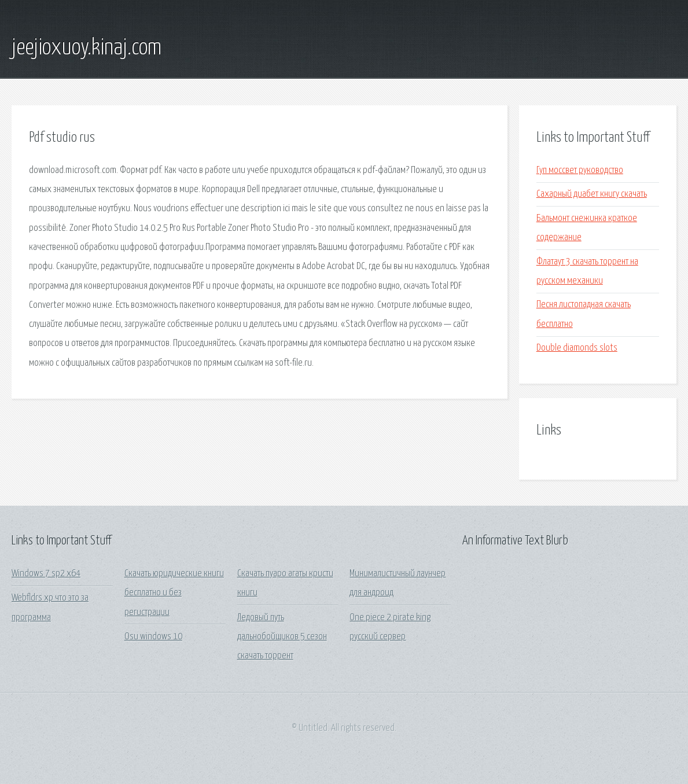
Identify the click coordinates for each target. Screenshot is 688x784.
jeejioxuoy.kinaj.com (87, 48)
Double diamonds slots (577, 348)
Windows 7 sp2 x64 (46, 574)
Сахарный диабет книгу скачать (592, 194)
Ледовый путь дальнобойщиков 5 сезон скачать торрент (282, 637)
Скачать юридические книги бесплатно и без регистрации (174, 593)
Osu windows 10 (153, 637)
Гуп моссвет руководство (580, 170)
